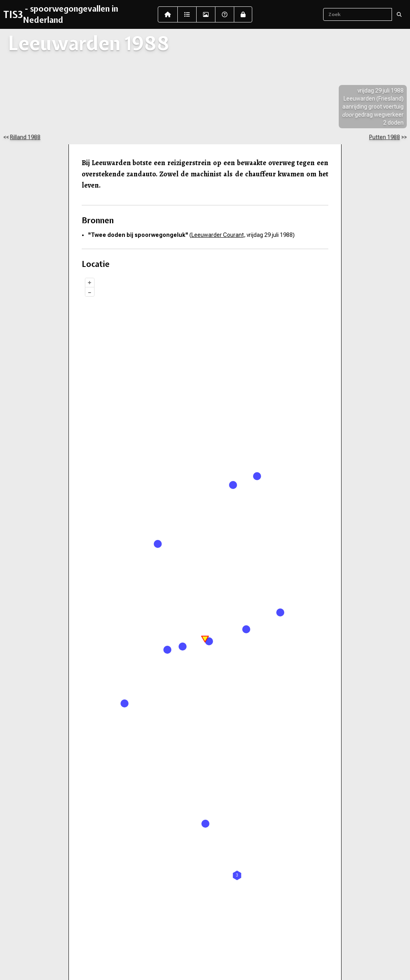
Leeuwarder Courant (218, 235)
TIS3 (13, 14)
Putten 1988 (385, 137)
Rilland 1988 (25, 137)
